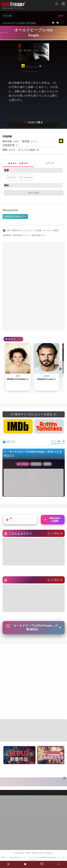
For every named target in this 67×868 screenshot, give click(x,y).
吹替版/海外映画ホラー (16, 217)
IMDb (34, 853)
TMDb (28, 853)
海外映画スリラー (21, 235)
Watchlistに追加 (52, 520)
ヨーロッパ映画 (51, 230)
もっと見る (55, 533)
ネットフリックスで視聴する (34, 123)
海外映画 (7, 235)
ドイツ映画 (36, 230)
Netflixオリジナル (21, 230)
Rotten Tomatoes (45, 853)
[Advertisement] (33, 286)
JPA (9, 230)
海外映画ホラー (39, 235)
